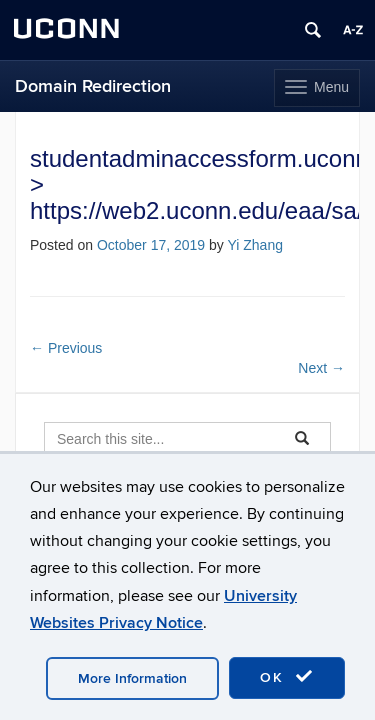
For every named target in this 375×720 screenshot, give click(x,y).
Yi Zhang (255, 245)
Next (321, 368)
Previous (66, 348)
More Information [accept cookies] (132, 678)
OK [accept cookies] (287, 677)
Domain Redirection (93, 86)
